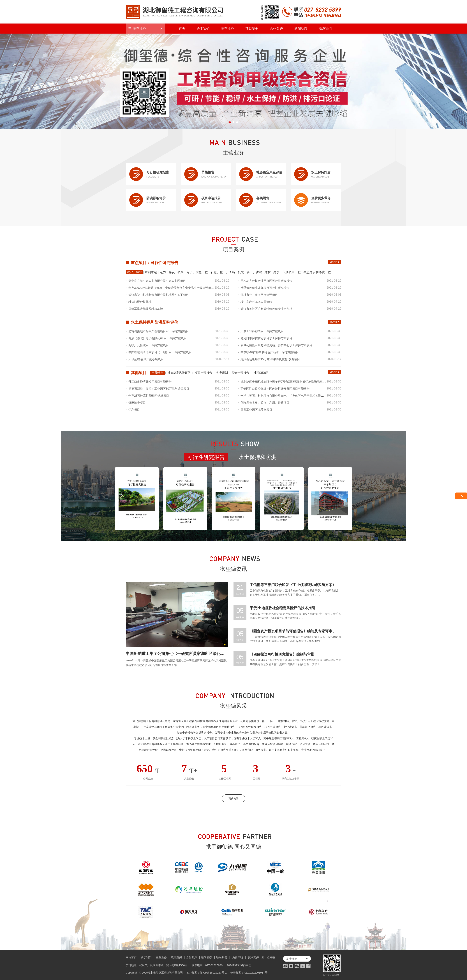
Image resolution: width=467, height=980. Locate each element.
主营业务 (228, 29)
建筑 (276, 272)
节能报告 (158, 373)
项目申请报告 (204, 373)
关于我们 (203, 29)
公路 (181, 272)
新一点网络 (268, 957)
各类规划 (222, 373)
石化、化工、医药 (223, 272)
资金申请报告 (241, 373)
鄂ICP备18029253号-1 (213, 973)
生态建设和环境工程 (317, 272)
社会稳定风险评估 (179, 373)
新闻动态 (301, 29)
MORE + (334, 262)
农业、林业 (134, 272)
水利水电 (151, 272)
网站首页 (131, 957)
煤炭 (172, 272)
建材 (268, 272)
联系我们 (325, 29)
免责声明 (238, 957)
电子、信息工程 (197, 272)
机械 (241, 272)
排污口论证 (261, 373)
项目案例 (252, 29)
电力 (163, 272)
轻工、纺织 (254, 272)
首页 (182, 29)
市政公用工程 (292, 272)
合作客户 (276, 29)
